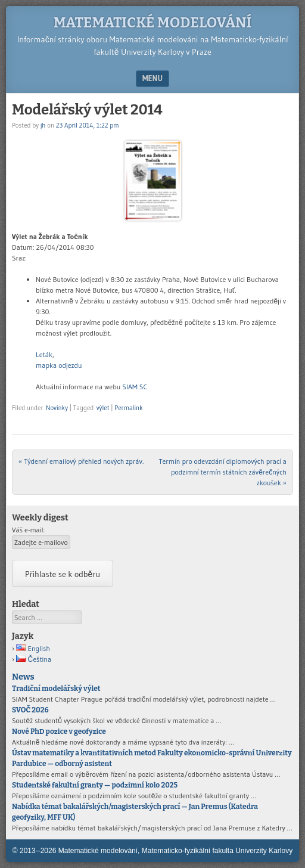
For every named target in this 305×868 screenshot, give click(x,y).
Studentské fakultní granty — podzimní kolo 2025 (95, 785)
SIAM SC (135, 387)
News (23, 677)
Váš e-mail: (28, 530)
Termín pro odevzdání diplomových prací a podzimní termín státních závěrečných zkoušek (222, 472)
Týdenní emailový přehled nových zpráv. (81, 461)
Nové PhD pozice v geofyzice (59, 731)
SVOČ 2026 (30, 710)
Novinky (57, 408)
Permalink (128, 408)
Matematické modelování (152, 23)
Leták (44, 354)
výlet (103, 408)
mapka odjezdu (59, 365)
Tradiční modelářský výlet (56, 689)
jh (43, 125)
